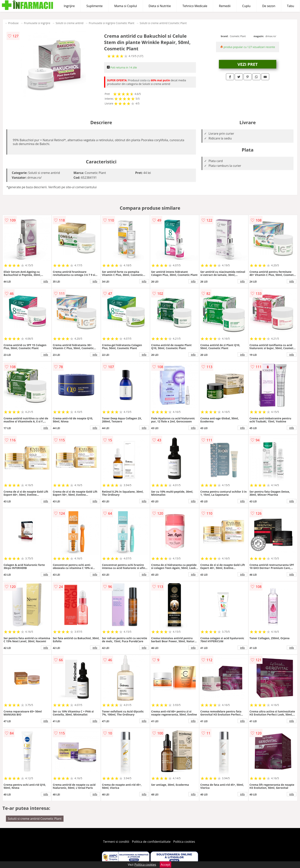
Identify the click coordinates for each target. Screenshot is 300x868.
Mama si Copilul (126, 6)
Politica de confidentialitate (151, 842)
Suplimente (94, 6)
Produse (13, 23)
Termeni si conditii (116, 842)
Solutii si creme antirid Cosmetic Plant (163, 23)
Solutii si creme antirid (70, 23)
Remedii (225, 6)
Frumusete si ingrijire (37, 23)
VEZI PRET (248, 64)
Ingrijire (69, 6)
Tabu (291, 6)
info (46, 281)
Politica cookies (184, 842)
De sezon (269, 6)
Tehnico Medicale (195, 6)
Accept (165, 865)
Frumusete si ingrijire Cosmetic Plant (112, 23)
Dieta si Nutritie (160, 6)
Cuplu (246, 6)
